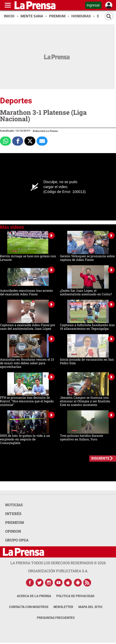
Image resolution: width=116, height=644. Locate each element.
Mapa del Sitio (90, 607)
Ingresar (93, 5)
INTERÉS (13, 514)
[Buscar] (109, 16)
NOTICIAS (14, 505)
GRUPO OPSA (17, 540)
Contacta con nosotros (29, 607)
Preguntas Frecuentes (56, 618)
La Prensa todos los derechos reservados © (58, 563)
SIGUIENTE (100, 458)
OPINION (13, 531)
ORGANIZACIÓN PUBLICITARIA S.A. (58, 571)
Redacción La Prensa (45, 131)
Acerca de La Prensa (34, 596)
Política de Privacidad (75, 596)
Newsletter (63, 607)
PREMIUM (15, 522)
